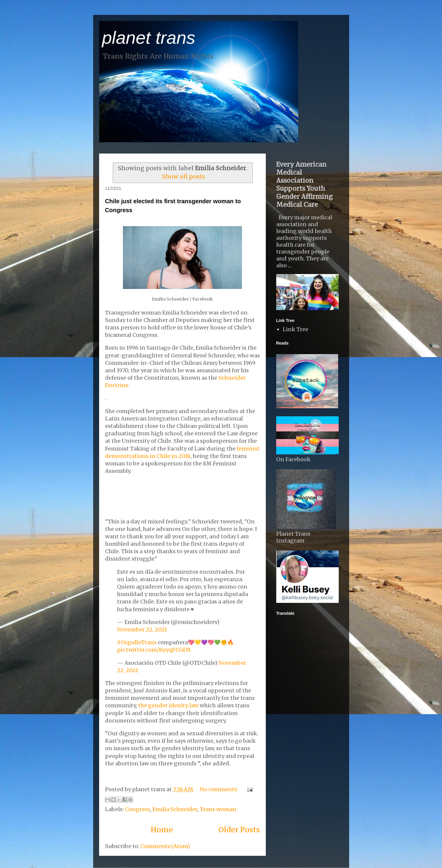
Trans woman (218, 809)
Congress (138, 809)
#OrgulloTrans (137, 642)
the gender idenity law (168, 705)
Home (162, 830)
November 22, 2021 (142, 630)
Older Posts (239, 830)
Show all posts (183, 176)
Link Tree (296, 329)
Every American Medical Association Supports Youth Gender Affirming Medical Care (304, 184)
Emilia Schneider (175, 809)
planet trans (149, 38)
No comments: (220, 789)
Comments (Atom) (165, 846)
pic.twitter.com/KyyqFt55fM (154, 650)
